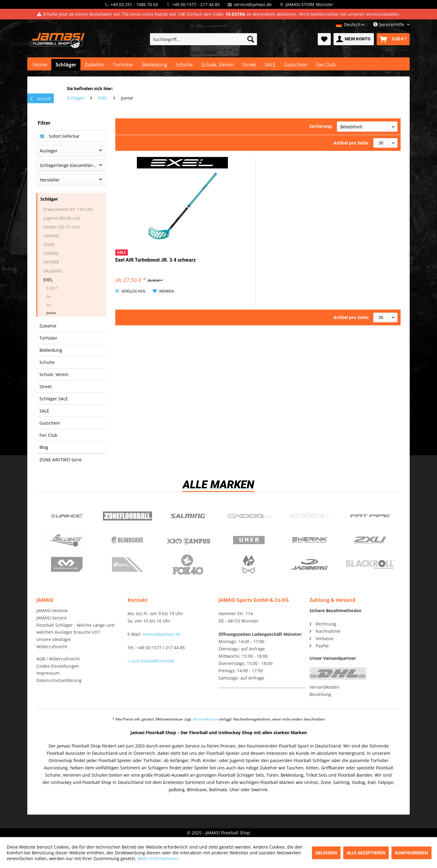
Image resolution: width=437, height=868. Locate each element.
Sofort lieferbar (64, 136)
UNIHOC (52, 236)
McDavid (67, 565)
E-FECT (52, 288)
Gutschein (50, 423)
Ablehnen (326, 853)
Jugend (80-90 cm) (62, 218)
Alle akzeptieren (366, 853)
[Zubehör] (95, 65)
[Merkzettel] (324, 39)
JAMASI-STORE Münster (309, 4)
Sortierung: (321, 126)
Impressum (48, 673)
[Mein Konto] (354, 39)
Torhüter (48, 338)
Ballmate (67, 540)
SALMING (53, 271)
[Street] (249, 65)
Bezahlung (320, 694)
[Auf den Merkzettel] (163, 291)
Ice (49, 305)
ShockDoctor (127, 565)
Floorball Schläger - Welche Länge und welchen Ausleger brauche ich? (75, 629)
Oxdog (249, 516)
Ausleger (49, 151)
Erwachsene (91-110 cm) (68, 209)
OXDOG (51, 253)
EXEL (48, 280)
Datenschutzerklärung (59, 680)
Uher (249, 540)
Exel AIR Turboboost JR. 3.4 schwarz (156, 260)
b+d (249, 565)
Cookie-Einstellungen (58, 666)
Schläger (49, 199)
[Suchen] (251, 39)
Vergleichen (130, 291)
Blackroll (370, 565)
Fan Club (48, 435)
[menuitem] (203, 39)
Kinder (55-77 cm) (61, 227)
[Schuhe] (184, 65)
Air (49, 296)
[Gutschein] (296, 65)
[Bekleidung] (155, 65)
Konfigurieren (412, 853)
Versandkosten (325, 687)
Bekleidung (51, 350)
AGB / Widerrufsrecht (58, 659)
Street (46, 387)
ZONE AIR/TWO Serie (61, 460)
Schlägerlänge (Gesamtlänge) (69, 165)
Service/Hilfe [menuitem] (389, 24)
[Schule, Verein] (217, 65)
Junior (51, 313)
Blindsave (127, 540)
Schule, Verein (54, 374)
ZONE (49, 244)
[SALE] (270, 65)
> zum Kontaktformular (151, 661)
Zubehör (48, 326)
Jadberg (310, 565)
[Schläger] (66, 65)
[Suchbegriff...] (203, 39)
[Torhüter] (123, 65)
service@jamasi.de (253, 4)
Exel (310, 516)
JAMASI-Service (52, 618)
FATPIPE (51, 262)
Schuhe (47, 362)
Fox (188, 565)
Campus (188, 540)
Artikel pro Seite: (351, 143)
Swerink (310, 540)
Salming (188, 516)
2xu (370, 540)
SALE (44, 411)
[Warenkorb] (393, 39)
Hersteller (50, 180)
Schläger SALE (54, 399)
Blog (44, 447)
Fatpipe (370, 516)
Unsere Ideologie (54, 639)
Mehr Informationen (158, 858)
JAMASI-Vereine (52, 610)
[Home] (40, 65)
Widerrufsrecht (52, 647)
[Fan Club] (326, 65)
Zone (127, 516)
